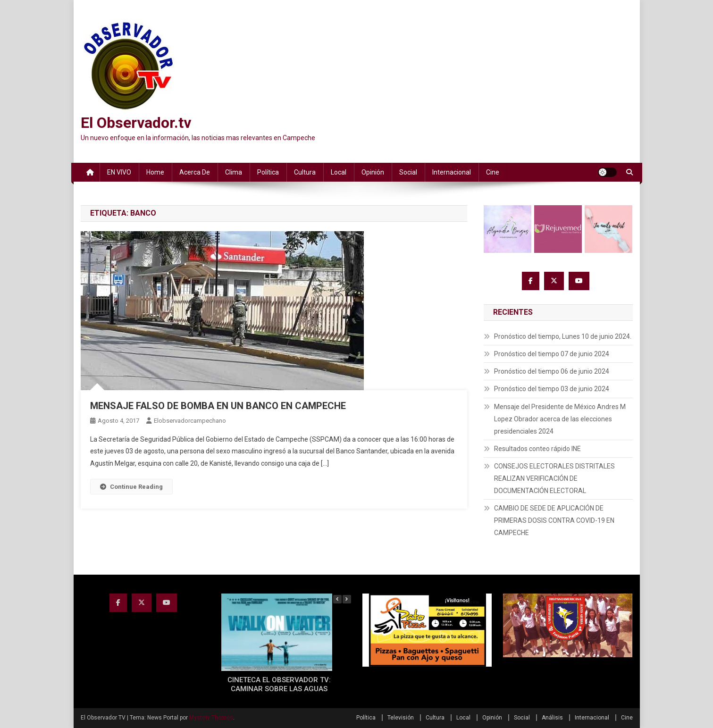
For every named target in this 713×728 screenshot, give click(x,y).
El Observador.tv (136, 123)
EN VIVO (119, 172)
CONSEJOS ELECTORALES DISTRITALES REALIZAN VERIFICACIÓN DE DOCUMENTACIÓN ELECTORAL (554, 478)
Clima (234, 172)
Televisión (401, 718)
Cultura (305, 172)
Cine (493, 172)
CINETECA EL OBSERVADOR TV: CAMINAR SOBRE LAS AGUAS (279, 685)
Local (339, 172)
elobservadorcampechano (190, 421)
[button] (347, 599)
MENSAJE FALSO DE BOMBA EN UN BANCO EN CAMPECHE (218, 406)
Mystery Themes (211, 718)
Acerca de (195, 172)
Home (155, 172)
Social (408, 172)
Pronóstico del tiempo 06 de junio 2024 (552, 371)
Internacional (452, 172)
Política (268, 172)
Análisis (552, 718)
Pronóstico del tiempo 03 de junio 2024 (552, 389)
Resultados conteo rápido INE (537, 449)
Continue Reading (131, 487)
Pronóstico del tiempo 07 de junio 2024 (552, 354)
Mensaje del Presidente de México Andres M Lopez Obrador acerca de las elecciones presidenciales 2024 (560, 419)
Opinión (373, 172)
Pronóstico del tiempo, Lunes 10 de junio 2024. (563, 336)
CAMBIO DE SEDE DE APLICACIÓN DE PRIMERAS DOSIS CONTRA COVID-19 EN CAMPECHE (554, 520)
